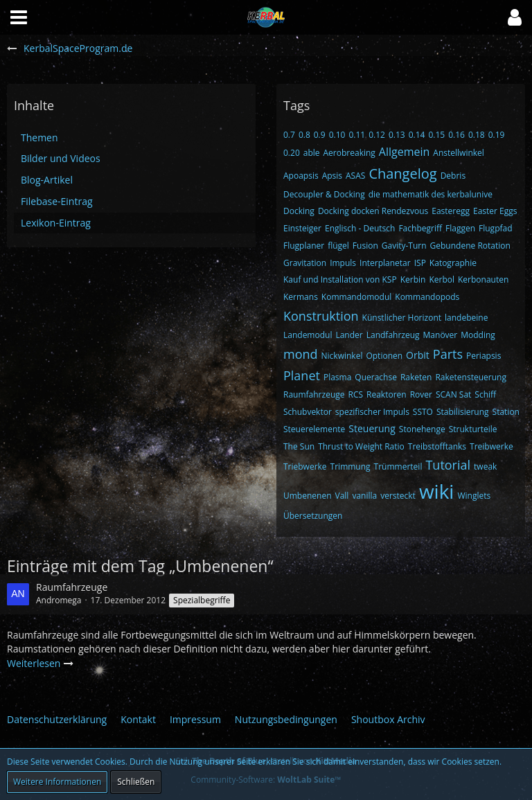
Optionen (384, 356)
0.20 (292, 153)
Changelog (402, 174)
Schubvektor (308, 412)
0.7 (289, 135)
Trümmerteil (398, 466)
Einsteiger (302, 228)
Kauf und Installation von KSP (340, 279)
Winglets (474, 496)
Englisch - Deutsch (360, 228)
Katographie (453, 263)
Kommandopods (427, 297)
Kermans (301, 297)
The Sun (299, 446)
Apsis (332, 176)
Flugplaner (304, 246)
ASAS (355, 176)
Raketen (416, 377)
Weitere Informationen (57, 782)
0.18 (477, 135)
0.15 (436, 135)
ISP (420, 263)
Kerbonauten (483, 279)
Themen (39, 137)
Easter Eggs (495, 211)
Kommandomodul (356, 297)
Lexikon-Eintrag (56, 223)
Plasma (337, 377)
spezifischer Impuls (372, 412)
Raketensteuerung (470, 377)
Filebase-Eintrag (57, 201)
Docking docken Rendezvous (373, 211)
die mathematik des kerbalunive (431, 194)
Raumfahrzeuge (314, 394)
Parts (448, 354)
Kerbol (442, 279)
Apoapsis (301, 176)
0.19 (497, 135)
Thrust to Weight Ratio (361, 446)
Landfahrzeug (393, 335)
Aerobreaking (349, 153)
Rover (421, 394)
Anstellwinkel (459, 153)
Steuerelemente (314, 429)
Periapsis (484, 356)
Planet (302, 375)
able (312, 153)
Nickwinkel (342, 356)
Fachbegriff (420, 228)
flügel (338, 246)
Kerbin (413, 279)
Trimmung (351, 466)
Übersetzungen (313, 516)
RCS (356, 394)
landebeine (466, 318)
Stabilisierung (463, 412)
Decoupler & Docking (324, 194)
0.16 (456, 135)
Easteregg (451, 211)
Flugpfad (496, 228)
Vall (342, 496)
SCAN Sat (453, 394)
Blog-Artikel (47, 180)
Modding (478, 335)
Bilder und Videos (61, 158)
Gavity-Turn (404, 246)
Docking (299, 211)
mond (301, 354)
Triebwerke (305, 466)
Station (506, 412)
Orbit (418, 355)
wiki (437, 491)
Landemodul (308, 335)
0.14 (417, 135)
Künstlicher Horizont (402, 318)
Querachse (376, 377)
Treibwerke (491, 446)
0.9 (320, 135)
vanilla (364, 496)
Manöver (441, 335)
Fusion (365, 246)
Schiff (485, 394)
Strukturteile (473, 429)
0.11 (357, 135)
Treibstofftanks (437, 446)
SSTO (423, 412)
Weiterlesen (41, 663)
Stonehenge (422, 429)
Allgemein (405, 152)
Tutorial (448, 465)
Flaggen (460, 228)
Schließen (136, 782)
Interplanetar (385, 263)
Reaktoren (387, 394)
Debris (453, 176)
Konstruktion (321, 316)
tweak (485, 466)
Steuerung (372, 428)
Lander (349, 335)
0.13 (397, 135)
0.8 (304, 135)
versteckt (398, 496)
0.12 (377, 135)
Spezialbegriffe (202, 600)
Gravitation (305, 263)
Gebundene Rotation (470, 246)
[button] (515, 17)
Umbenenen (308, 496)
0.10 (337, 135)
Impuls (343, 263)
